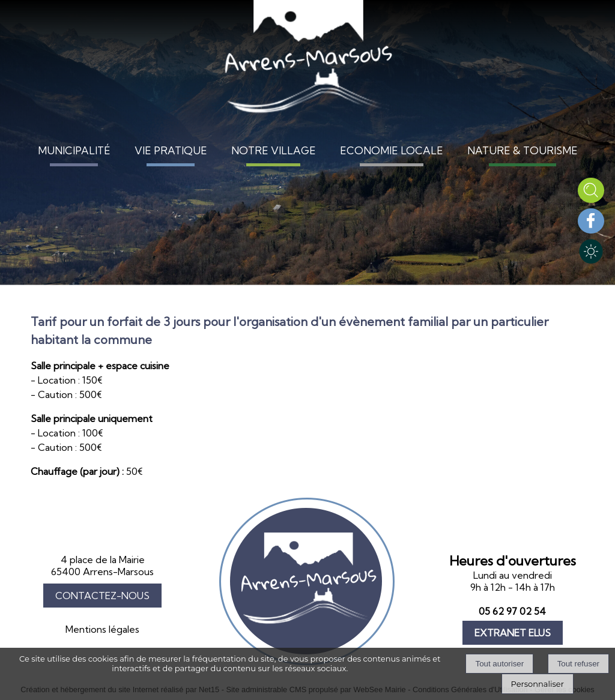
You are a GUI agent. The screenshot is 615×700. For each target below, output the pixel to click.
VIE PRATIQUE (171, 150)
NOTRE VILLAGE (274, 150)
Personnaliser (538, 684)
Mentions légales (102, 629)
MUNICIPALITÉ (74, 150)
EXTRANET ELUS (513, 633)
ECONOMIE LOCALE (392, 150)
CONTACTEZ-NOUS (102, 596)
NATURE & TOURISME (523, 150)
